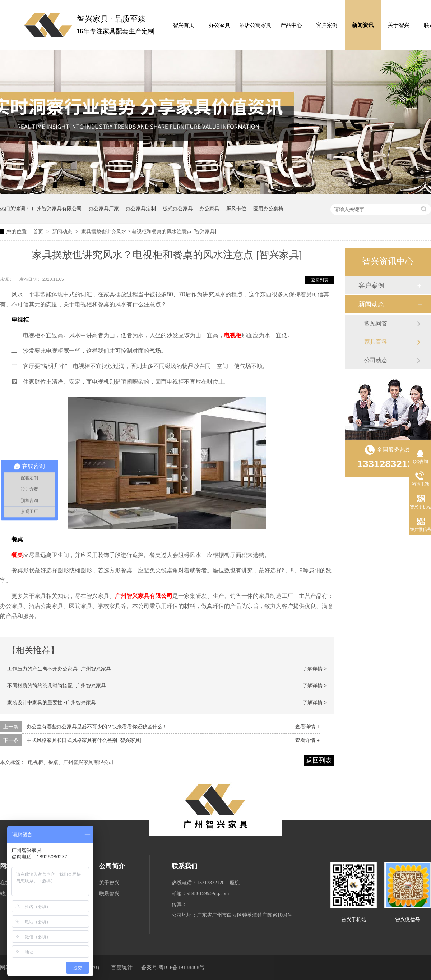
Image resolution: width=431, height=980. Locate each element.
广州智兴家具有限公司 (57, 209)
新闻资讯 (363, 25)
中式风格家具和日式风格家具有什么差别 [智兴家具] (84, 740)
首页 (39, 232)
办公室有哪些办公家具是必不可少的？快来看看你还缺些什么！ (97, 727)
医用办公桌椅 (268, 209)
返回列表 (320, 280)
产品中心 (291, 25)
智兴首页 (184, 25)
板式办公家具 (178, 209)
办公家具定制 (141, 209)
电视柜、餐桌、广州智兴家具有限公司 (71, 762)
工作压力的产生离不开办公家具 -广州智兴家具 (59, 669)
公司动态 (376, 360)
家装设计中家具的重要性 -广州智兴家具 (52, 702)
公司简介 (112, 866)
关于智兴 (399, 25)
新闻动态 (63, 232)
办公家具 (219, 25)
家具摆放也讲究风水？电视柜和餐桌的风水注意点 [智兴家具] (149, 232)
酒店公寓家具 (255, 25)
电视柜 (233, 335)
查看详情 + (307, 727)
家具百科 (376, 342)
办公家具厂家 (104, 209)
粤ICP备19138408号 (182, 967)
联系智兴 (109, 894)
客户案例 (327, 25)
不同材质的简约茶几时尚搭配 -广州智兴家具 (57, 686)
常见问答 (376, 323)
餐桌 (17, 555)
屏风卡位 (236, 209)
